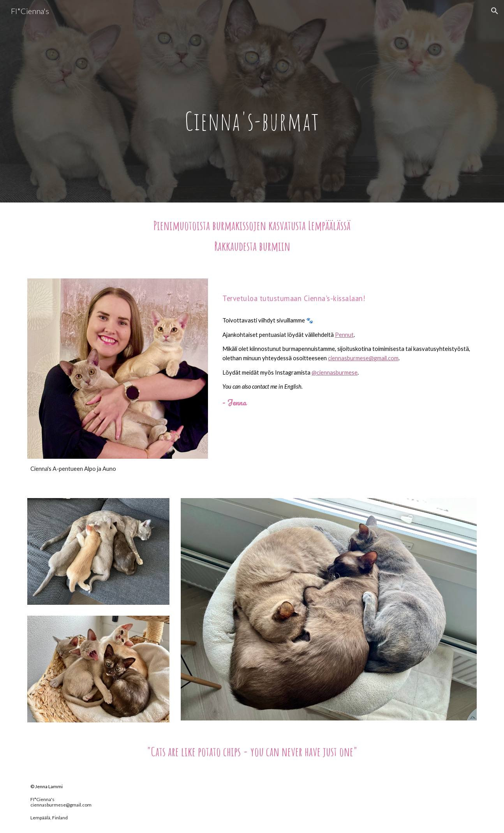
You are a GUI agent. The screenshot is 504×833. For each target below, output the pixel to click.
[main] (252, 101)
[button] (495, 11)
